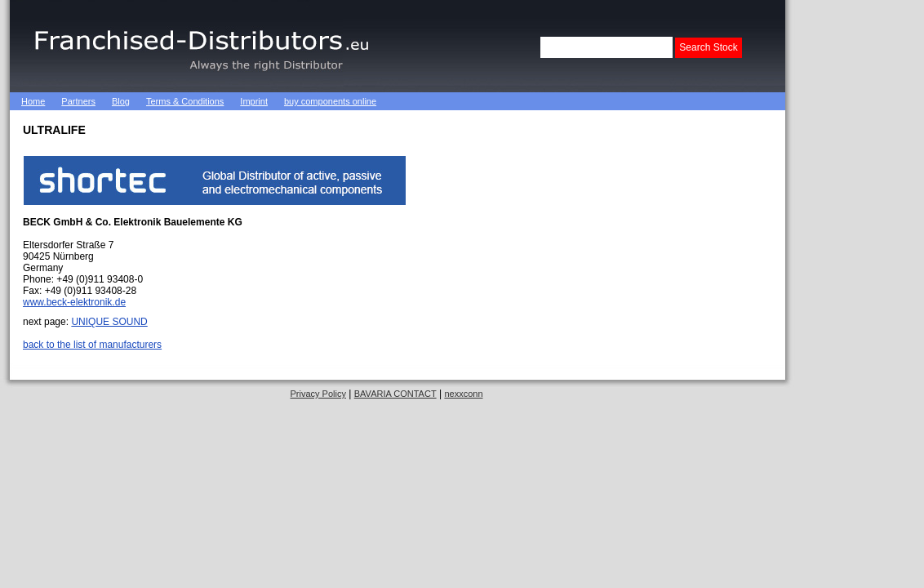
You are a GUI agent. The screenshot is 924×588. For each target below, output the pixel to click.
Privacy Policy (318, 394)
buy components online (330, 101)
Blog (121, 101)
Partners (78, 101)
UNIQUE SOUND (109, 322)
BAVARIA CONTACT (395, 394)
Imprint (254, 101)
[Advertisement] (859, 245)
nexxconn (463, 394)
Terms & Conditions (185, 101)
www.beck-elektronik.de (74, 302)
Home (33, 101)
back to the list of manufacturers (92, 345)
